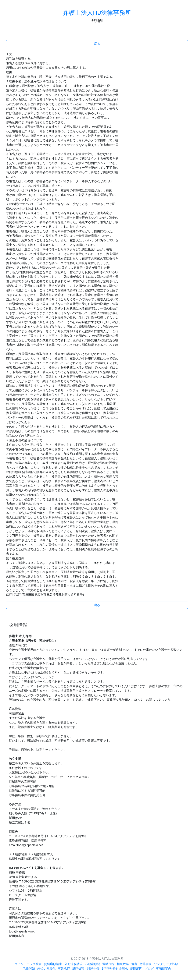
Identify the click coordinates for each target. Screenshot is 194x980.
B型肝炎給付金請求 (115, 969)
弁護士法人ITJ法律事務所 (97, 13)
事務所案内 (163, 969)
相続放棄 (123, 964)
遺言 (134, 964)
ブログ (149, 969)
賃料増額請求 (53, 964)
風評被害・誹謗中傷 (86, 969)
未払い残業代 (46, 969)
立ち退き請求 (74, 964)
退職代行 (108, 964)
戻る (97, 44)
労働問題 (29, 969)
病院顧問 (136, 969)
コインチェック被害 (28, 964)
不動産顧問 (92, 964)
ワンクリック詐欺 (166, 964)
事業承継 (64, 969)
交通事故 (145, 964)
